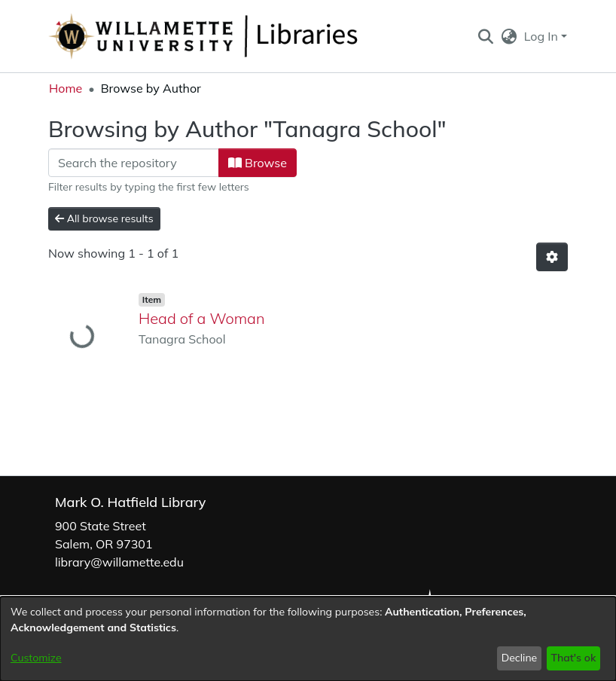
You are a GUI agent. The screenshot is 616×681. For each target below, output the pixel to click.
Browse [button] (258, 163)
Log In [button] (543, 36)
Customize (36, 658)
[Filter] (134, 163)
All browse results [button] (104, 218)
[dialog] (308, 639)
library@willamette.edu (119, 562)
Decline (520, 658)
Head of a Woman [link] (202, 318)
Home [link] (66, 88)
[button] (485, 36)
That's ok (573, 658)
